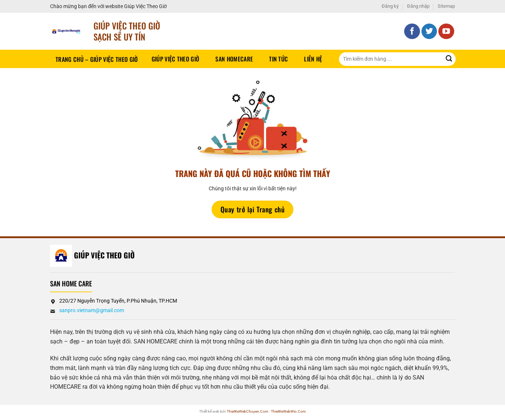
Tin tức (278, 59)
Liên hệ (313, 59)
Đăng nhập (418, 6)
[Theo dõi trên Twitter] (429, 31)
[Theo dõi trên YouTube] (446, 31)
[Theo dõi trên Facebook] (412, 31)
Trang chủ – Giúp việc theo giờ (97, 59)
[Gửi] (449, 59)
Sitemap (446, 6)
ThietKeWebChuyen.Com (248, 411)
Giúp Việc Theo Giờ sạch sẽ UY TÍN (127, 31)
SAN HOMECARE (234, 59)
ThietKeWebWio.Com (288, 411)
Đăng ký (390, 6)
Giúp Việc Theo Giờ (176, 59)
